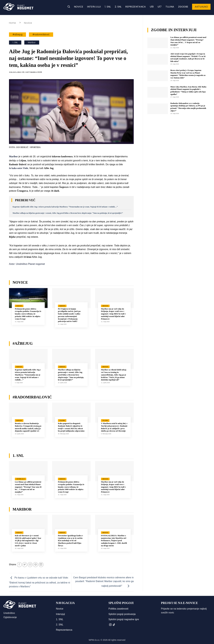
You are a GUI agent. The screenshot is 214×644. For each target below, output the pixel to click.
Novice (79, 7)
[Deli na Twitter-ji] (25, 565)
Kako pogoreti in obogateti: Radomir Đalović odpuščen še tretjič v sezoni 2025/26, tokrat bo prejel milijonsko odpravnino (71, 427)
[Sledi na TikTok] (114, 625)
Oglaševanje (10, 617)
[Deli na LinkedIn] (41, 565)
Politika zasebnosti (118, 609)
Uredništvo (9, 613)
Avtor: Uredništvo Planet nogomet (27, 264)
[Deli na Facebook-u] (19, 565)
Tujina (170, 7)
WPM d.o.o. (94, 640)
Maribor (32, 43)
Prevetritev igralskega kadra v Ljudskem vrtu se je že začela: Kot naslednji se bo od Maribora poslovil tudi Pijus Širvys (70, 541)
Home (12, 23)
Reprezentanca (136, 7)
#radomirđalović (41, 35)
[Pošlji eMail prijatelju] (30, 565)
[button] (69, 7)
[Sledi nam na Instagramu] (110, 625)
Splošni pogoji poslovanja (122, 614)
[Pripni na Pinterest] (35, 565)
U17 (160, 7)
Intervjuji (94, 7)
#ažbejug (17, 35)
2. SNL (118, 7)
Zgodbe (183, 7)
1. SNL (108, 7)
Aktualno (201, 7)
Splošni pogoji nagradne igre (124, 619)
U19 (152, 7)
